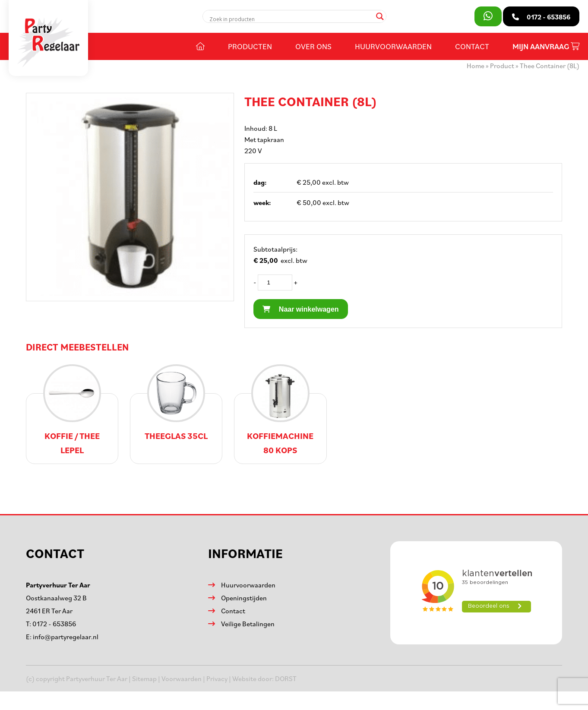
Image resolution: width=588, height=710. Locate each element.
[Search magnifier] (380, 16)
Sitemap (144, 678)
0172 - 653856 (54, 624)
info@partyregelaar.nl (66, 637)
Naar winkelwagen (300, 309)
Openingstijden (244, 598)
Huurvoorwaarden (393, 46)
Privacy (217, 678)
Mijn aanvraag (546, 46)
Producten (250, 46)
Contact (472, 46)
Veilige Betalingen (248, 624)
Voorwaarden (182, 678)
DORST (286, 678)
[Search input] (291, 19)
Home (476, 66)
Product (502, 66)
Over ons (313, 46)
